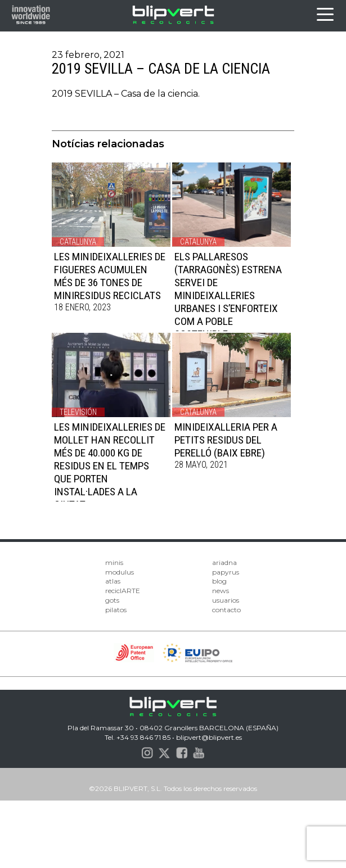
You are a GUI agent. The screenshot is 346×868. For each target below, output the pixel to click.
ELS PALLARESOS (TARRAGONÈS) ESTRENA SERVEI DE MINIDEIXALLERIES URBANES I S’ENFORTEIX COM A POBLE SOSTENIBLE (228, 295)
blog (219, 581)
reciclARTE (123, 591)
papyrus (226, 572)
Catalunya (78, 242)
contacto (226, 610)
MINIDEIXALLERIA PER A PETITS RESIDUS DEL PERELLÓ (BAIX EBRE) (226, 440)
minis (114, 562)
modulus (120, 572)
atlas (113, 581)
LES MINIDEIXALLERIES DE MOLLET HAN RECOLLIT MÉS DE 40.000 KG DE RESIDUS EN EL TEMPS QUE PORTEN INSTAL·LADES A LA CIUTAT (110, 466)
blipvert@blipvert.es (209, 737)
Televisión (78, 412)
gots (112, 600)
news (221, 591)
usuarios (226, 600)
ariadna (224, 562)
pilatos (116, 610)
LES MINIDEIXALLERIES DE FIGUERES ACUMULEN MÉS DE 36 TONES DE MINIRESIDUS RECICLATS (110, 276)
